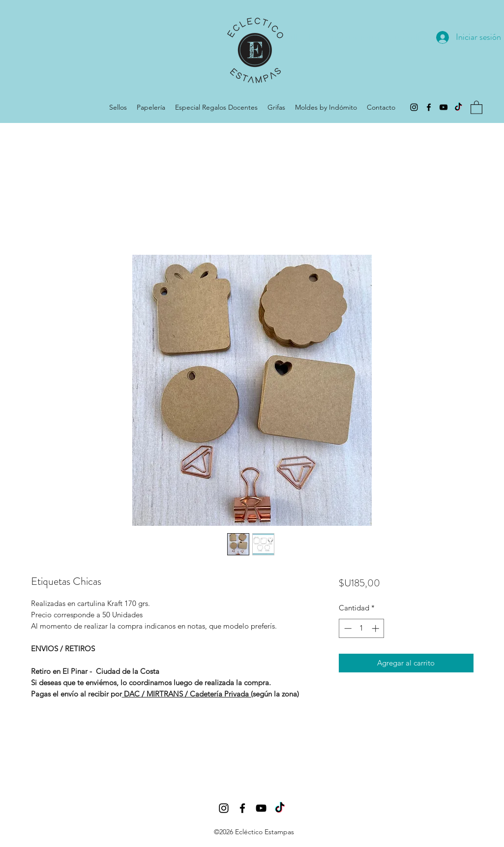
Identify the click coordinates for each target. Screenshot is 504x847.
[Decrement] (347, 628)
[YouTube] (444, 107)
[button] (476, 107)
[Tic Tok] (458, 107)
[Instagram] (414, 107)
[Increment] (376, 628)
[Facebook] (429, 107)
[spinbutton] (362, 628)
